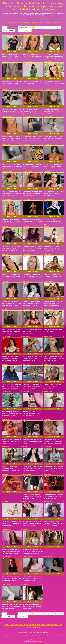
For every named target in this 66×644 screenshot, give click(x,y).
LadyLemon (27, 144)
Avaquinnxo (5, 61)
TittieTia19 (5, 34)
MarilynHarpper (6, 557)
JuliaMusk (47, 419)
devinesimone (6, 336)
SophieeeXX (6, 144)
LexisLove (47, 89)
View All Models (24, 27)
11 (20, 30)
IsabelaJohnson (49, 281)
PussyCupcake (27, 34)
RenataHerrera (27, 281)
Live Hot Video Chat (8, 22)
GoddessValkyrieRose (50, 199)
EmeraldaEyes (48, 336)
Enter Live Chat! (12, 52)
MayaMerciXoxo (28, 336)
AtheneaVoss (6, 419)
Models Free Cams (58, 22)
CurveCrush (48, 447)
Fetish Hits (39, 642)
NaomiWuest (6, 447)
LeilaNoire (26, 226)
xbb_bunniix (6, 309)
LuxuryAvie (47, 254)
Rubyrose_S (27, 364)
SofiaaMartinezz (49, 116)
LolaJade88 (26, 254)
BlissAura (47, 529)
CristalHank (26, 199)
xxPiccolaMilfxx (28, 474)
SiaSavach (5, 502)
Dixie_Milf (5, 281)
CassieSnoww (6, 529)
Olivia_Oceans (6, 585)
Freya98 (46, 226)
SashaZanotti (48, 392)
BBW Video (18, 22)
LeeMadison (27, 116)
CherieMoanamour (7, 171)
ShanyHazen (48, 474)
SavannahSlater (28, 171)
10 (59, 27)
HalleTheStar (48, 364)
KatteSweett (5, 364)
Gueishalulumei (28, 61)
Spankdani (5, 89)
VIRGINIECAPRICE (7, 199)
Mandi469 (47, 171)
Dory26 (25, 419)
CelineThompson (28, 557)
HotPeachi (26, 309)
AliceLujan (26, 585)
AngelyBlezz (27, 392)
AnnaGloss (5, 254)
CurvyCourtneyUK (7, 116)
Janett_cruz (48, 144)
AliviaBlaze (47, 34)
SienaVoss (26, 529)
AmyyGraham (48, 557)
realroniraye (48, 61)
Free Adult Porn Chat (36, 22)
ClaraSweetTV (6, 392)
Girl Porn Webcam (47, 22)
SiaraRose (5, 474)
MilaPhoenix (6, 226)
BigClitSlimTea (48, 502)
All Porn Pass (25, 22)
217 (27, 30)
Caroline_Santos (28, 89)
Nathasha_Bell (27, 502)
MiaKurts (26, 447)
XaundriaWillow (49, 309)
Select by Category (9, 30)
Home (5, 27)
